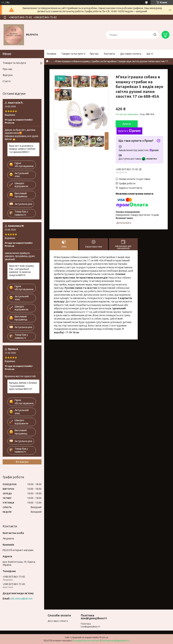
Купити (127, 124)
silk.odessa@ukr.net (21, 599)
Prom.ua (104, 637)
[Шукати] (155, 35)
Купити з (129, 131)
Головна (51, 54)
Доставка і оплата (131, 54)
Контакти (109, 54)
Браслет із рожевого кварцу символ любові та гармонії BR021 (22, 149)
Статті (7, 81)
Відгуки (8, 75)
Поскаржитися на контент (86, 641)
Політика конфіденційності (115, 641)
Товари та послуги (72, 54)
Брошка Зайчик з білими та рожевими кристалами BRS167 (23, 386)
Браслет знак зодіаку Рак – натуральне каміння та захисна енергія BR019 (22, 270)
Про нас (94, 54)
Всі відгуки (22, 462)
